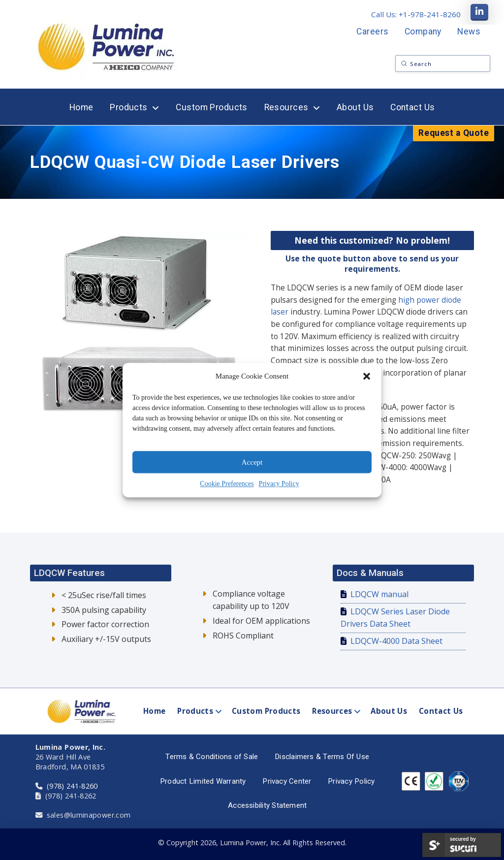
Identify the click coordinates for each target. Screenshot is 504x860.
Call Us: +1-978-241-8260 (416, 14)
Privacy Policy (279, 484)
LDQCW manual (379, 594)
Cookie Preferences (227, 484)
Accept (252, 462)
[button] (367, 377)
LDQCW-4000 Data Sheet (396, 641)
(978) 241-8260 (72, 786)
